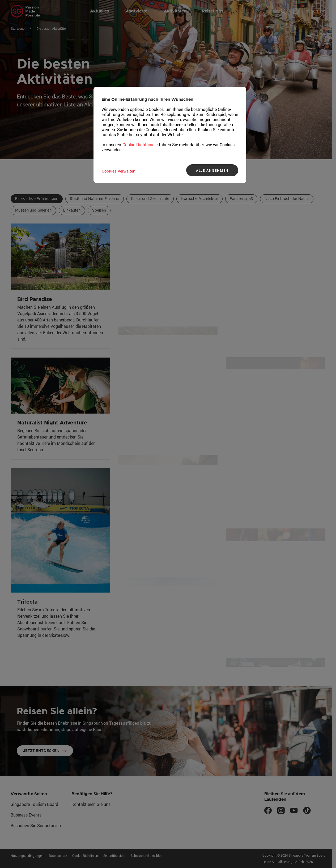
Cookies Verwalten (119, 171)
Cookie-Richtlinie (138, 145)
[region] (170, 135)
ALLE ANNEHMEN (212, 170)
